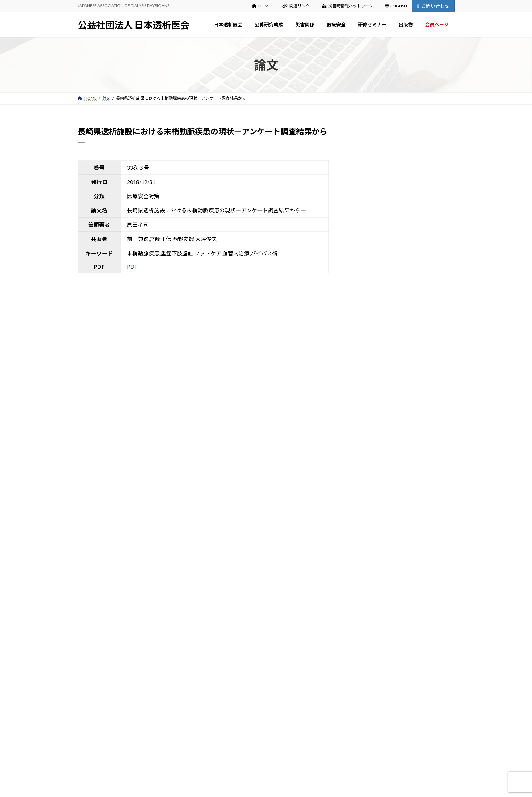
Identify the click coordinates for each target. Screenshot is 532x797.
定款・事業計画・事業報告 (239, 418)
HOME (261, 6)
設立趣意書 (225, 391)
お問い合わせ (433, 6)
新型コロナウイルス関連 (237, 618)
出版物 (217, 685)
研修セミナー (223, 632)
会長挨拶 (223, 364)
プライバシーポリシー (105, 306)
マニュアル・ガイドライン (239, 738)
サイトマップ (150, 306)
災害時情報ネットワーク (347, 6)
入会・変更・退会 (231, 444)
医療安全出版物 (229, 605)
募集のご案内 (227, 471)
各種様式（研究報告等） (237, 498)
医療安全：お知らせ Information (244, 591)
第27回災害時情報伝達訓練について (375, 354)
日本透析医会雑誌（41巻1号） (370, 386)
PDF (132, 267)
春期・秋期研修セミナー (237, 645)
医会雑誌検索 (227, 712)
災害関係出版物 (229, 538)
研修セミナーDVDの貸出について (245, 672)
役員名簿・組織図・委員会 (239, 404)
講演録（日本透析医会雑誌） (241, 658)
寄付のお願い (227, 431)
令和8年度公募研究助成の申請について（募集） (386, 364)
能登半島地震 (227, 551)
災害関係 (219, 511)
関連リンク (296, 6)
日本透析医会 (223, 351)
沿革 (219, 377)
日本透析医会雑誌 (231, 698)
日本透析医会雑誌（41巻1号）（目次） (377, 375)
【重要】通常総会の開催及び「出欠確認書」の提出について (397, 396)
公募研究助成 (223, 458)
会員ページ (221, 752)
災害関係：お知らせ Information (244, 525)
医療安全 (219, 578)
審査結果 (223, 484)
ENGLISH (396, 6)
